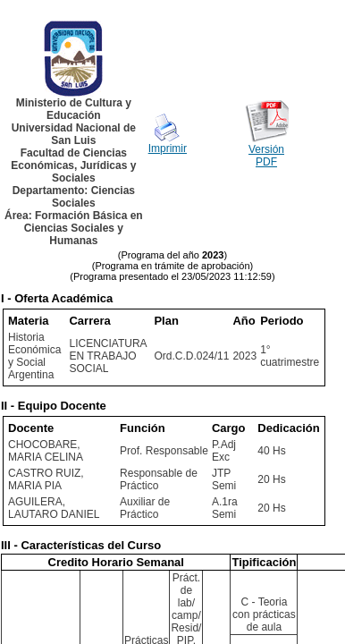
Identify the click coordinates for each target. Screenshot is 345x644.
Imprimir (168, 148)
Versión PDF (266, 156)
